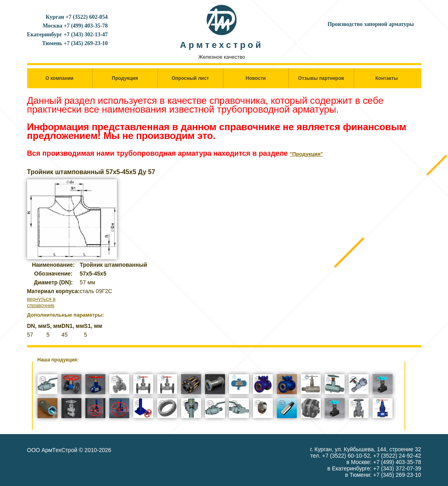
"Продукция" (306, 154)
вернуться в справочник (41, 302)
